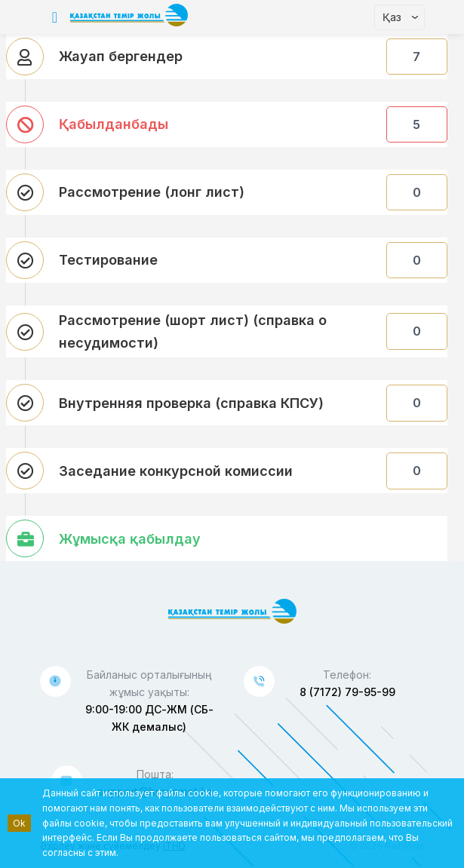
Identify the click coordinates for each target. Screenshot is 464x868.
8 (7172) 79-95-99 (347, 692)
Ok (19, 823)
